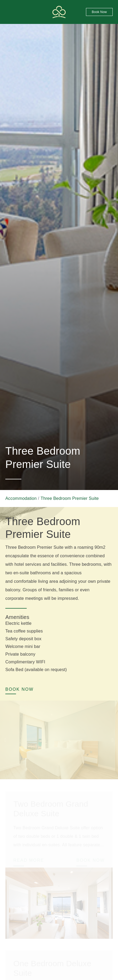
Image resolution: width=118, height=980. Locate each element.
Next (113, 740)
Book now (99, 12)
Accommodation (21, 498)
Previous (5, 740)
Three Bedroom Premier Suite (70, 498)
